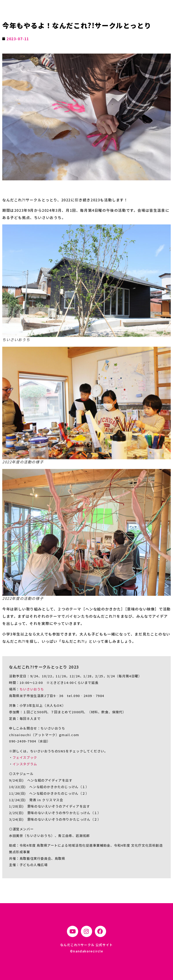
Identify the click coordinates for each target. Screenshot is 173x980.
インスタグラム (25, 764)
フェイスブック (25, 757)
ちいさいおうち (32, 689)
